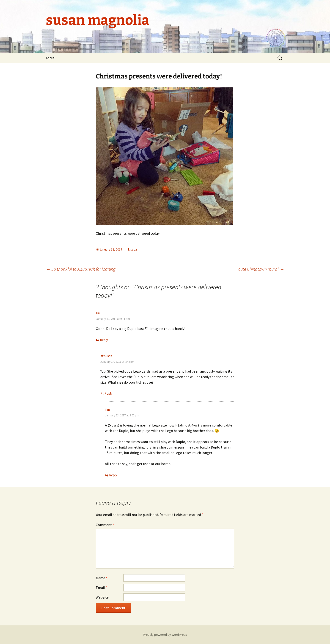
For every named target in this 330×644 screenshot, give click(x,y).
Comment (105, 525)
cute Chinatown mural (261, 269)
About (50, 58)
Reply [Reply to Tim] (104, 340)
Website (102, 597)
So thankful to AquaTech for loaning (81, 269)
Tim (98, 313)
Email (102, 588)
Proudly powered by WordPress (165, 635)
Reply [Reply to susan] (109, 393)
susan (134, 249)
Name (102, 578)
